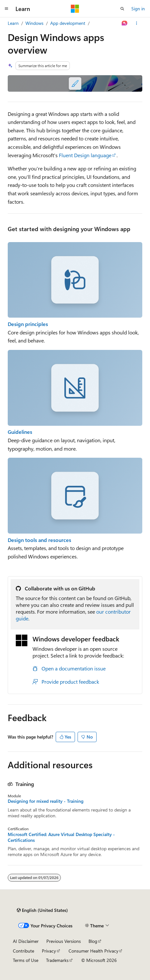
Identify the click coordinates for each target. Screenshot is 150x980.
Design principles (28, 324)
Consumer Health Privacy (94, 951)
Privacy (49, 951)
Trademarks (57, 960)
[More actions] (137, 23)
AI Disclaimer (26, 941)
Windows (34, 23)
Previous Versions (64, 941)
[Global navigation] (6, 9)
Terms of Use (26, 960)
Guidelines (20, 432)
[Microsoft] (75, 9)
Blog (93, 941)
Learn (13, 23)
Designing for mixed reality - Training (46, 801)
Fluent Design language (85, 155)
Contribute (23, 951)
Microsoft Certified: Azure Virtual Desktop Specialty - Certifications (61, 837)
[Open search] (122, 9)
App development (68, 23)
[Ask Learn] (125, 23)
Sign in (138, 9)
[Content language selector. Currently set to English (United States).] (42, 910)
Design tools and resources (39, 540)
